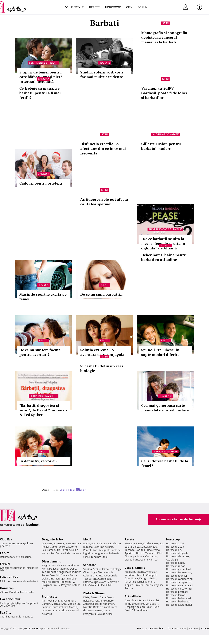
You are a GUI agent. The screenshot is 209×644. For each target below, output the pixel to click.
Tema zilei (131, 604)
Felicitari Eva (9, 577)
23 (71, 490)
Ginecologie (90, 572)
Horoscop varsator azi (179, 589)
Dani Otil (55, 575)
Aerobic (88, 604)
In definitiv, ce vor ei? (38, 461)
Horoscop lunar (175, 563)
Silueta (99, 610)
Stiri (165, 23)
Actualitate (133, 596)
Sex (44, 550)
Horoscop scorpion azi (179, 582)
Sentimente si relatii (43, 63)
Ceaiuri (97, 569)
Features (165, 396)
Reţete (130, 539)
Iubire (61, 547)
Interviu (141, 600)
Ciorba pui (151, 556)
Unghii (59, 601)
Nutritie (88, 607)
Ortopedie (94, 585)
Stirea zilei (153, 600)
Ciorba (147, 543)
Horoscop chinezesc (178, 556)
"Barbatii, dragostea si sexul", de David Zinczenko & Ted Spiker (43, 410)
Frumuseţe (50, 597)
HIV (85, 585)
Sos (162, 543)
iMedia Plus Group (33, 629)
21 (64, 490)
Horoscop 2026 (175, 543)
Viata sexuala (73, 543)
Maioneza (150, 553)
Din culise (130, 600)
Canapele (152, 575)
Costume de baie (103, 547)
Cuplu (53, 547)
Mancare (130, 543)
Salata (128, 547)
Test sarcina (90, 579)
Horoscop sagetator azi (180, 585)
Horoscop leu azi (176, 595)
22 (68, 490)
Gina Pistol (55, 579)
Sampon (47, 607)
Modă (87, 539)
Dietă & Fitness (94, 593)
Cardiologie (105, 579)
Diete (86, 597)
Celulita (64, 607)
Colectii (166, 245)
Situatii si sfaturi (165, 452)
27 (84, 490)
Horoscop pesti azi (177, 592)
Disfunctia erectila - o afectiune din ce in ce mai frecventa (103, 148)
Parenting (130, 582)
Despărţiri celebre (135, 607)
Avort (102, 582)
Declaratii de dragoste (68, 553)
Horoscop (113, 7)
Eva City (6, 612)
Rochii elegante (102, 550)
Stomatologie (106, 572)
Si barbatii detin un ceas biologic (102, 368)
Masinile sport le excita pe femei (43, 297)
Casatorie (71, 547)
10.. (57, 490)
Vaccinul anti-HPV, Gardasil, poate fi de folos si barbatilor (164, 93)
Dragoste (47, 543)
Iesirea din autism (148, 604)
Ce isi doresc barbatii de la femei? (165, 463)
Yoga (97, 601)
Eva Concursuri (11, 599)
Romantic (59, 543)
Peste (155, 543)
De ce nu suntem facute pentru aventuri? (40, 352)
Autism (129, 588)
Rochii (50, 601)
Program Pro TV (51, 585)
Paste (139, 543)
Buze (55, 607)
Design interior (148, 578)
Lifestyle (77, 7)
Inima (105, 569)
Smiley (65, 575)
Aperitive (130, 553)
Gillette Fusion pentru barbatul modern (161, 146)
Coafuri (46, 604)
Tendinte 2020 (99, 557)
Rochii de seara (100, 543)
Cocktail (140, 550)
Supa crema (153, 550)
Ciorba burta (132, 560)
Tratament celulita (58, 610)
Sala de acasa (105, 614)
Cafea (136, 547)
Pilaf (160, 553)
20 (61, 490)
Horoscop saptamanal (179, 605)
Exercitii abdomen (104, 604)
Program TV (67, 582)
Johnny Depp (69, 569)
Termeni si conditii (177, 629)
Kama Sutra (54, 550)
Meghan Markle (51, 565)
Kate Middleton (70, 565)
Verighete (99, 553)
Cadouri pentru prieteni (41, 183)
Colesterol (89, 575)
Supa (143, 547)
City (129, 7)
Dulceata (152, 547)
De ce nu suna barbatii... (101, 294)
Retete (94, 7)
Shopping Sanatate (166, 134)
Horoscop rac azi (176, 566)
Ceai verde (113, 582)
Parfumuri (69, 601)
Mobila (141, 575)
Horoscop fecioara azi (179, 572)
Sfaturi (5, 564)
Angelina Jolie (66, 572)
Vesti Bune (153, 607)
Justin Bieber (70, 579)
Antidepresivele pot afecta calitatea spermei (104, 202)
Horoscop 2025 (175, 547)
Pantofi (87, 550)
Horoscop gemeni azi (178, 569)
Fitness (95, 597)
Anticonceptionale (107, 575)
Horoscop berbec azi (178, 601)
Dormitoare (132, 578)
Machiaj (56, 604)
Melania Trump (51, 582)
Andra (73, 575)
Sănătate (90, 565)
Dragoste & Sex (53, 539)
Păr (44, 601)
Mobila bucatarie (135, 572)
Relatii (104, 285)
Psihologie (116, 569)
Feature (104, 63)
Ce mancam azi (149, 560)
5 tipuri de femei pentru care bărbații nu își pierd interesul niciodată (41, 77)
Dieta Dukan (107, 597)
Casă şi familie (135, 568)
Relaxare (88, 601)
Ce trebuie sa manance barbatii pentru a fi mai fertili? (40, 93)
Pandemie (142, 610)
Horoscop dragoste (177, 553)
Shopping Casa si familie (165, 229)
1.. (54, 490)
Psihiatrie (107, 585)
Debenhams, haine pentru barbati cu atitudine (164, 257)
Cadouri (44, 174)
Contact (205, 629)
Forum (143, 7)
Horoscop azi (174, 550)
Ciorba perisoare (135, 556)
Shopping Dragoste (44, 396)
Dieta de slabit (102, 607)
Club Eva (6, 539)
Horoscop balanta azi (178, 598)
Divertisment (51, 561)
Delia (45, 579)
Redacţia (194, 629)
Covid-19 (130, 610)
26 (81, 490)
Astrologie (172, 560)
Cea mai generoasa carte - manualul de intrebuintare (165, 408)
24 (74, 490)
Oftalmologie (91, 582)
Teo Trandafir (50, 572)
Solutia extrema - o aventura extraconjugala (102, 352)
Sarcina (44, 79)
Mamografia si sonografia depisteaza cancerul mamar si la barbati (164, 37)
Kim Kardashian (51, 569)
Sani (64, 604)
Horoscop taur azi (176, 576)
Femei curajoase (154, 585)
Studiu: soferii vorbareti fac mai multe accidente (102, 74)
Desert (140, 553)
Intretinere (107, 601)
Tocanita (130, 550)
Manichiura (74, 604)
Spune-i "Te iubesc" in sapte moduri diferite (160, 352)
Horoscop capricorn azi (180, 579)
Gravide (139, 585)
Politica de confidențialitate (151, 629)
